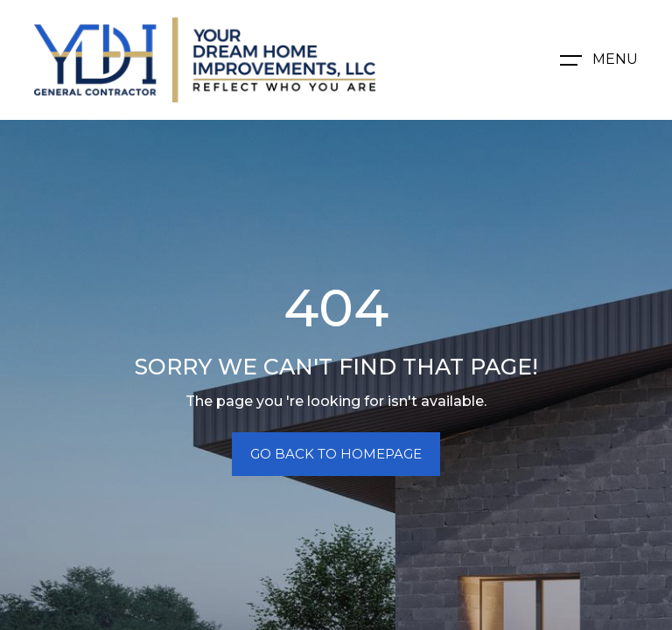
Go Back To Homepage (336, 454)
